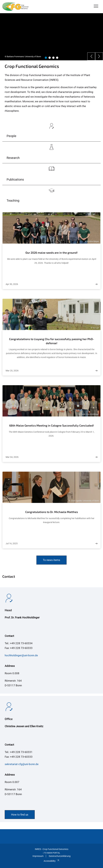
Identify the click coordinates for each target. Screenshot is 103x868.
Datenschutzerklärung (60, 856)
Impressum (38, 856)
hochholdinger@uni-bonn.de (21, 655)
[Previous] (91, 56)
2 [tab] (50, 58)
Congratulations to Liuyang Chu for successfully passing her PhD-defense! (52, 341)
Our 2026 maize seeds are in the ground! (51, 253)
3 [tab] (53, 58)
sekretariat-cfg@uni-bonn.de (22, 764)
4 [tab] (57, 58)
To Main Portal (52, 853)
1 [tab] (46, 58)
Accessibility (51, 861)
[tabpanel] (51, 37)
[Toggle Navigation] (96, 6)
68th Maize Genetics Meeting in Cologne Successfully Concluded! (52, 425)
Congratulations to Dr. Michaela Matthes (52, 512)
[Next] (99, 56)
